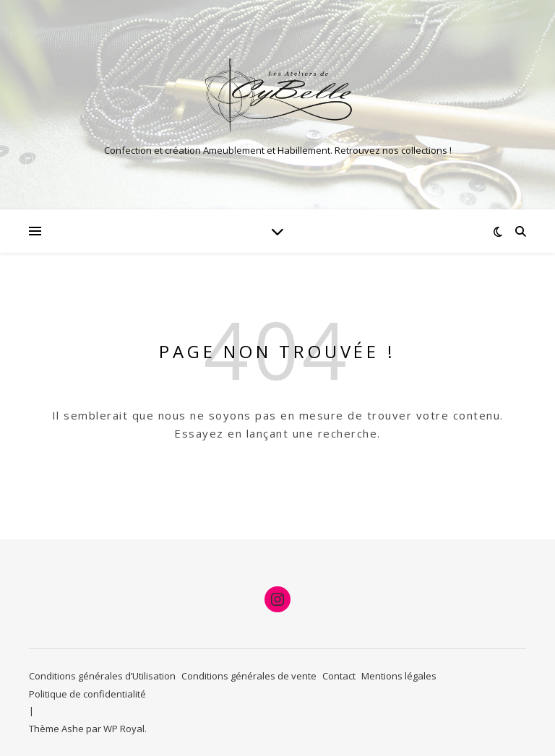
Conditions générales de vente (249, 676)
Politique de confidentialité (87, 694)
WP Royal (124, 729)
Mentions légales (399, 676)
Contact (339, 676)
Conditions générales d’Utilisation (102, 676)
